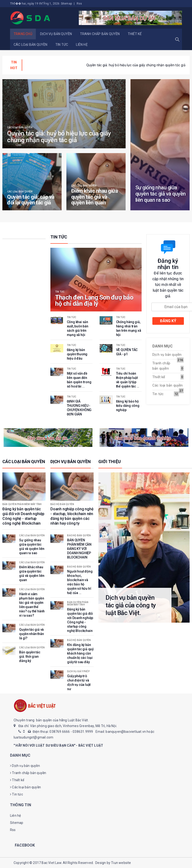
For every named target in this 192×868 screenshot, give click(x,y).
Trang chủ (23, 34)
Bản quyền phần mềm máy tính (22, 504)
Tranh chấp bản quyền (100, 34)
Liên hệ (82, 45)
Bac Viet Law (51, 863)
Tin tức (62, 45)
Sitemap (66, 4)
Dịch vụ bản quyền (56, 34)
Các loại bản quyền (31, 45)
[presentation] (177, 65)
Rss (79, 4)
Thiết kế (135, 34)
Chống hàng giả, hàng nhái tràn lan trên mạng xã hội (66, 65)
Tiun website (121, 863)
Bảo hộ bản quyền (62, 504)
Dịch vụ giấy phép (78, 672)
